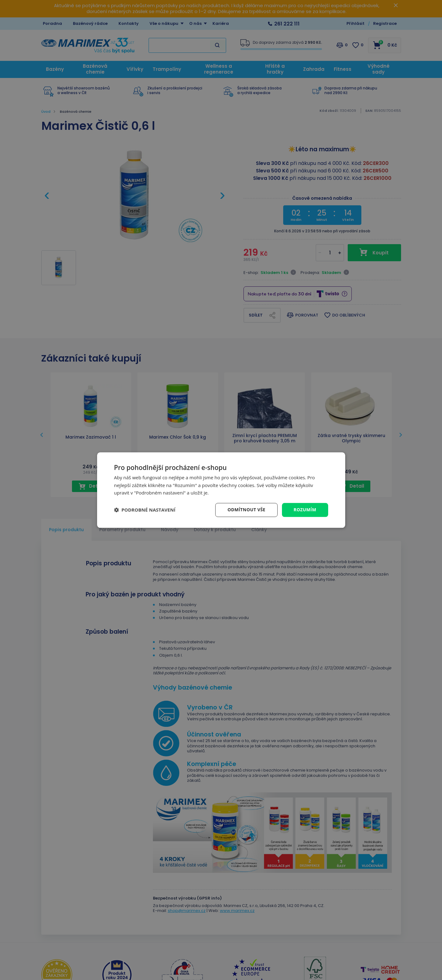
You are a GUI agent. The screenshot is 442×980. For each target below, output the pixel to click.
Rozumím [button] (305, 510)
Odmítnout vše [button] (246, 510)
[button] (145, 510)
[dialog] (221, 490)
